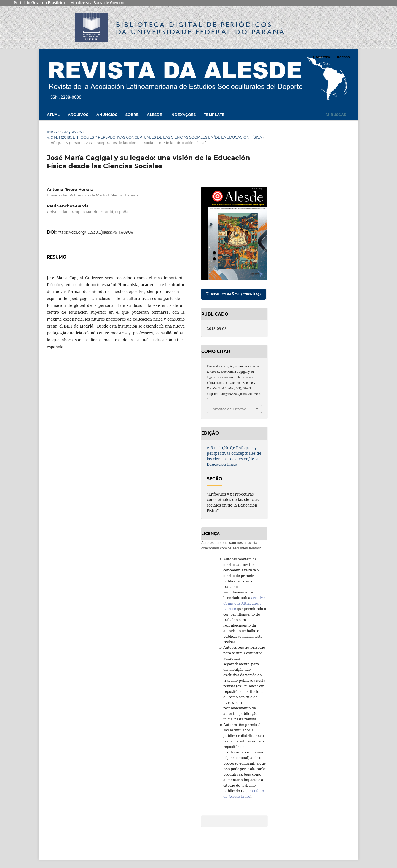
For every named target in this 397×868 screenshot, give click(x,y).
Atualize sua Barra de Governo (98, 3)
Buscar (336, 115)
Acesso (343, 57)
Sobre (132, 115)
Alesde (155, 115)
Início (53, 132)
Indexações (183, 115)
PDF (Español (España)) (235, 294)
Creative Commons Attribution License (244, 603)
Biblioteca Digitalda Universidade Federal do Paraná (201, 28)
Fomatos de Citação (228, 409)
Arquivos (78, 115)
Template (214, 115)
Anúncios (107, 115)
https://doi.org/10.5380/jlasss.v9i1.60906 (95, 232)
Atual (53, 115)
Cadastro (322, 57)
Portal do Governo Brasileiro (39, 3)
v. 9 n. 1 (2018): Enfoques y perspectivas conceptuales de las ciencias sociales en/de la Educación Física (154, 137)
